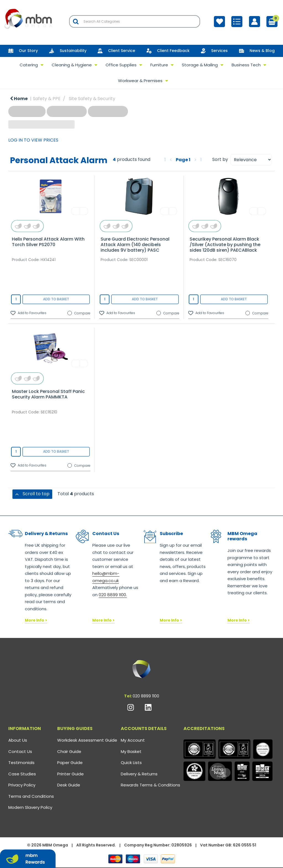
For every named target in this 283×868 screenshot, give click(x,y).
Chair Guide (69, 751)
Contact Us (20, 751)
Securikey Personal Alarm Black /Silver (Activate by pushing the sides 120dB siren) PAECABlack (225, 245)
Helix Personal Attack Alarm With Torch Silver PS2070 (48, 242)
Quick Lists (131, 763)
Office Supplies (121, 65)
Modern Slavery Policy (30, 807)
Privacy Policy (22, 785)
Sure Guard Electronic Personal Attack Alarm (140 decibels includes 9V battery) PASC (135, 245)
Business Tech (246, 65)
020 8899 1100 (146, 696)
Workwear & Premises (140, 81)
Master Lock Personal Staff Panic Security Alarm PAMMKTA (48, 394)
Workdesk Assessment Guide (87, 740)
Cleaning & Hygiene (72, 65)
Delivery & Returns (139, 774)
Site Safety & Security (92, 99)
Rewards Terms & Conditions (150, 785)
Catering (29, 65)
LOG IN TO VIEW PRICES (33, 140)
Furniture (159, 65)
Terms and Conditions (31, 796)
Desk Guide (69, 785)
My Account (133, 740)
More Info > (36, 620)
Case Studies (22, 774)
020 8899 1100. (113, 595)
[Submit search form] (76, 21)
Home (19, 99)
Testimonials (21, 763)
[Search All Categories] (135, 21)
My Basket (131, 751)
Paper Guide (70, 763)
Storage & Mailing (200, 65)
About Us (18, 740)
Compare (79, 313)
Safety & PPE (47, 99)
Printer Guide (70, 774)
